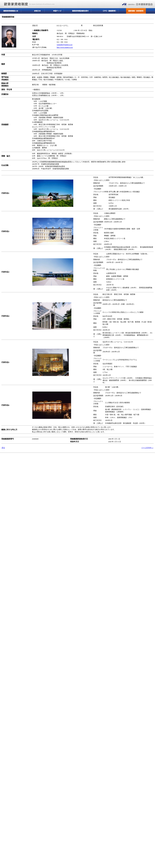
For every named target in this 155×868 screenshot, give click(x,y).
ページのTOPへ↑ (147, 448)
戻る (3, 448)
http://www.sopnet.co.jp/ (65, 47)
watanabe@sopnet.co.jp (65, 45)
